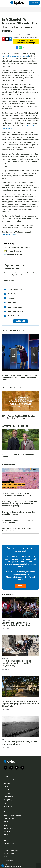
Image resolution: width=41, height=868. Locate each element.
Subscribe (20, 321)
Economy (5, 659)
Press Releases (8, 796)
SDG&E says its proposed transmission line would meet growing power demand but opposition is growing (19, 504)
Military (4, 739)
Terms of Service (9, 806)
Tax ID (6, 857)
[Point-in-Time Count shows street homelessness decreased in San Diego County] (20, 646)
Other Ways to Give (9, 854)
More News (8, 595)
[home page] (17, 3)
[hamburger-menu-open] (3, 3)
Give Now (34, 3)
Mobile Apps (7, 793)
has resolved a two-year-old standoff (15, 56)
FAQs (5, 825)
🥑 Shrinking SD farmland (13, 251)
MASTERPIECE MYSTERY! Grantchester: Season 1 (18, 456)
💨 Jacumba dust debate (13, 255)
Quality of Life (6, 620)
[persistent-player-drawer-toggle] (39, 866)
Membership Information (11, 850)
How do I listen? (8, 828)
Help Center (7, 835)
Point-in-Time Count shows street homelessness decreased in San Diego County (18, 663)
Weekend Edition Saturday (13, 867)
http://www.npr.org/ (9, 235)
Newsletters (7, 783)
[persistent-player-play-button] (3, 866)
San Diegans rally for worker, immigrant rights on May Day (16, 624)
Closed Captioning (9, 818)
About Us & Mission (9, 780)
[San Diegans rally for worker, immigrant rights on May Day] (20, 608)
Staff (5, 803)
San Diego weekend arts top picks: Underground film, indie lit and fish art (17, 494)
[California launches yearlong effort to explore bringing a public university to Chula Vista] (20, 686)
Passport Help (8, 832)
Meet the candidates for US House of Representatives (16, 530)
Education (5, 699)
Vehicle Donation (9, 860)
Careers (6, 787)
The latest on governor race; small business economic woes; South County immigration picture (19, 377)
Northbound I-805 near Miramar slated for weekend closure (18, 521)
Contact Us (7, 822)
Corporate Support (9, 844)
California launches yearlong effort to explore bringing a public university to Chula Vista (20, 704)
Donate (20, 586)
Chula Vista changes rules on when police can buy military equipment (20, 513)
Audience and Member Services (13, 815)
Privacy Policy (8, 800)
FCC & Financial (8, 790)
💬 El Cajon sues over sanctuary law (17, 247)
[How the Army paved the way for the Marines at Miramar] (20, 727)
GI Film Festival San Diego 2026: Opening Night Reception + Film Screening (18, 417)
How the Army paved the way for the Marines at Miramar (19, 743)
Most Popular (9, 465)
